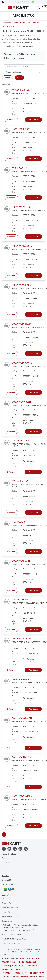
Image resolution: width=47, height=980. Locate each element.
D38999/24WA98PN (22, 796)
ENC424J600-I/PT (38, 973)
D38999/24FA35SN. (22, 246)
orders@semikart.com (13, 944)
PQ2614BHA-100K (9, 962)
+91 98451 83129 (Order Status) (16, 939)
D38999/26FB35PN (22, 679)
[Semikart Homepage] (18, 7)
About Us (5, 858)
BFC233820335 (17, 966)
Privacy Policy (7, 912)
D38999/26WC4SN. (22, 363)
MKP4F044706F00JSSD (27, 962)
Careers (5, 867)
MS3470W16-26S (21, 441)
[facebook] (4, 849)
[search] (39, 8)
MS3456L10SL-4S (21, 90)
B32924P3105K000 (28, 977)
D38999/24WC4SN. (22, 207)
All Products (6, 23)
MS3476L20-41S (20, 600)
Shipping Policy (8, 903)
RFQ (4, 871)
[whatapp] (20, 849)
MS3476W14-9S (20, 168)
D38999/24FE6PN (21, 561)
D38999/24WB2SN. (22, 402)
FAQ (4, 899)
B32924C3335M (31, 966)
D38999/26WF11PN (22, 285)
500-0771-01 (34, 958)
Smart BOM (6, 880)
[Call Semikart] (17, 2)
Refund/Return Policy (10, 916)
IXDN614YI (23, 958)
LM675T (41, 977)
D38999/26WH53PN (22, 324)
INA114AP (16, 977)
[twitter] (9, 849)
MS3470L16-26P (20, 481)
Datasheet (11, 120)
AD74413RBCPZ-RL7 (19, 969)
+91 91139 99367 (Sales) (13, 935)
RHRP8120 (6, 966)
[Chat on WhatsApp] (33, 2)
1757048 (25, 973)
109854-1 (5, 969)
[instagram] (26, 849)
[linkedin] (15, 849)
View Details (33, 120)
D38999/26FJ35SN (21, 129)
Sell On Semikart (8, 884)
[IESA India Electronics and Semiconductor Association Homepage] (8, 889)
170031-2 (7, 977)
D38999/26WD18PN (22, 718)
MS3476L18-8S (19, 522)
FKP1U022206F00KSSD (11, 973)
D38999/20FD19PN (21, 639)
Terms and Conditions (10, 908)
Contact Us (6, 862)
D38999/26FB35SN (22, 757)
